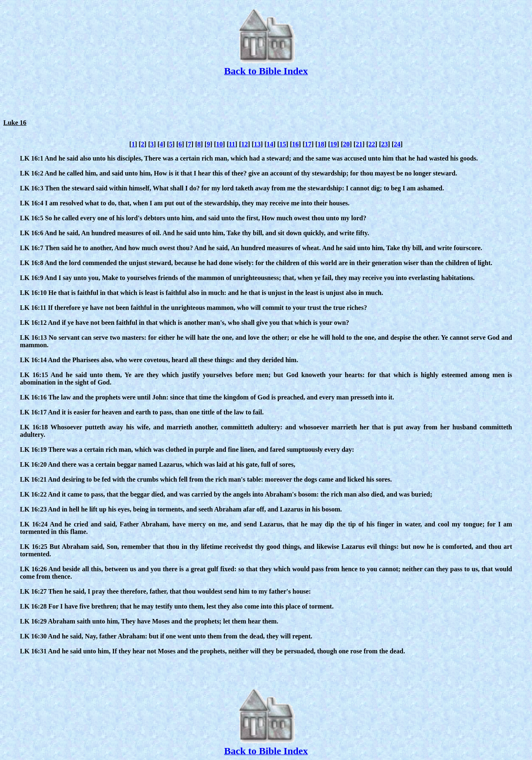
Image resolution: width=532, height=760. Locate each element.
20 (346, 144)
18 (321, 144)
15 (283, 144)
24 (397, 144)
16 (295, 144)
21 (359, 144)
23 (384, 144)
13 (257, 144)
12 (244, 144)
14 (270, 144)
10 (220, 144)
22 (372, 144)
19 (334, 144)
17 (308, 144)
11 (232, 144)
